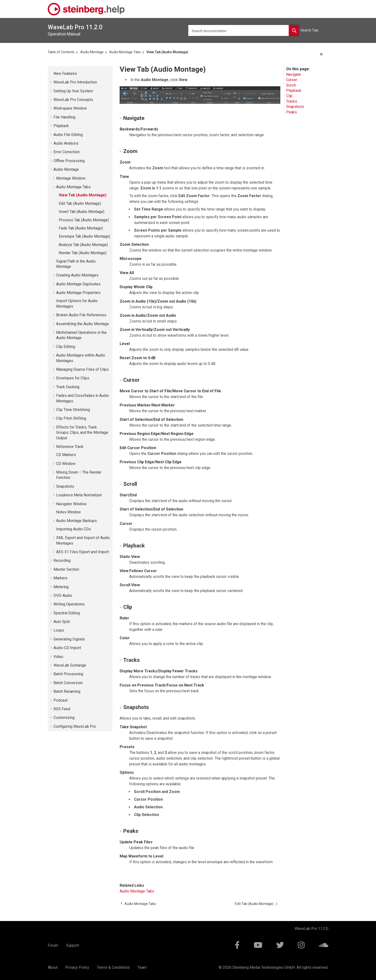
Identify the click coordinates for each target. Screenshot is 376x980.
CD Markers (66, 455)
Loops (59, 630)
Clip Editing (66, 347)
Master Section (66, 569)
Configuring (75, 726)
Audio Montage (92, 52)
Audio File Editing (68, 135)
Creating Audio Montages (77, 275)
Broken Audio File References (81, 315)
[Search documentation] (294, 30)
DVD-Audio (63, 596)
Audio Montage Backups (76, 521)
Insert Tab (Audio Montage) (82, 212)
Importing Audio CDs (73, 529)
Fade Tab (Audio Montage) (81, 228)
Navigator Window (71, 504)
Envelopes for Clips (73, 378)
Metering (61, 587)
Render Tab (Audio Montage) (83, 253)
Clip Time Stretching (73, 410)
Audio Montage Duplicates (78, 284)
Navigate (294, 74)
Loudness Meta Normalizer (79, 495)
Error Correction (67, 152)
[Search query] (244, 30)
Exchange (70, 665)
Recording (62, 560)
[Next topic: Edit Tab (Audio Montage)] (254, 904)
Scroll (291, 85)
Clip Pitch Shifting (71, 418)
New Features (65, 73)
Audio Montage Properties (78, 293)
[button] (52, 74)
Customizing (64, 718)
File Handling (64, 117)
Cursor (292, 80)
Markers (60, 578)
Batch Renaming (67, 691)
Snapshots (65, 486)
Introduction (75, 82)
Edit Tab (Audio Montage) (80, 203)
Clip (289, 96)
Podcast (61, 700)
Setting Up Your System (73, 91)
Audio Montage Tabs (125, 52)
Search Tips (309, 30)
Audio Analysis (66, 143)
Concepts (73, 100)
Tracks (292, 101)
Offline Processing (69, 161)
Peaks (291, 112)
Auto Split (62, 622)
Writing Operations (69, 604)
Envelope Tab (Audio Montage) (84, 236)
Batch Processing (68, 674)
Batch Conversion (68, 683)
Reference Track (70, 447)
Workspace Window (70, 108)
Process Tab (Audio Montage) (84, 220)
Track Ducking (68, 387)
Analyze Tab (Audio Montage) (83, 245)
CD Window (66, 464)
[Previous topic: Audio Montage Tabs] (140, 904)
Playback (61, 126)
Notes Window (68, 512)
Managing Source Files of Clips (82, 369)
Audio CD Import (67, 648)
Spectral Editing (67, 613)
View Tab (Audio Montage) (167, 52)
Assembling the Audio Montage (82, 324)
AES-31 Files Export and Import (82, 552)
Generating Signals (69, 639)
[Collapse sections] (322, 55)
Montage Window (71, 178)
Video (58, 657)
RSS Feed (62, 709)
